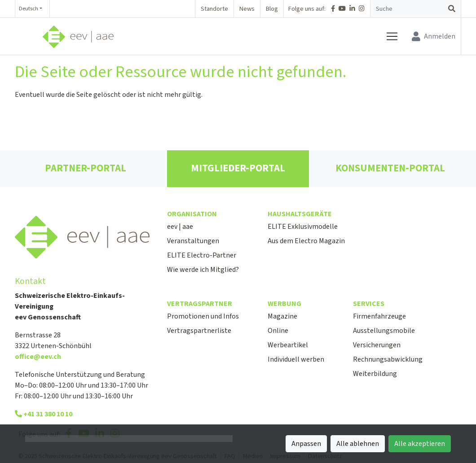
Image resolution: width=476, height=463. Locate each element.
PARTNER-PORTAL (86, 168)
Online (278, 331)
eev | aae (180, 227)
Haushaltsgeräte (300, 214)
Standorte (214, 9)
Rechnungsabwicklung (388, 359)
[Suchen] (452, 9)
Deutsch (29, 9)
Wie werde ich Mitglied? (203, 270)
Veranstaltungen (193, 241)
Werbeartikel (288, 345)
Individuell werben (296, 359)
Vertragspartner (200, 304)
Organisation (192, 214)
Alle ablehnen (358, 444)
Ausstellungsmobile (384, 331)
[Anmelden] (434, 36)
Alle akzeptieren (420, 444)
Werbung (284, 304)
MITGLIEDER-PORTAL (238, 168)
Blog (272, 9)
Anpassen (306, 444)
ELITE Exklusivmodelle (303, 227)
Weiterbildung (375, 374)
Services (369, 304)
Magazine (282, 316)
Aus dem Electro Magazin (306, 241)
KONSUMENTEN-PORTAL (390, 168)
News (247, 9)
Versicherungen (377, 345)
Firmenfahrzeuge (379, 316)
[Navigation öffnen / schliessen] (396, 36)
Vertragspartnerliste (199, 331)
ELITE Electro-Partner (202, 255)
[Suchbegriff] (407, 9)
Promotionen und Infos (203, 316)
